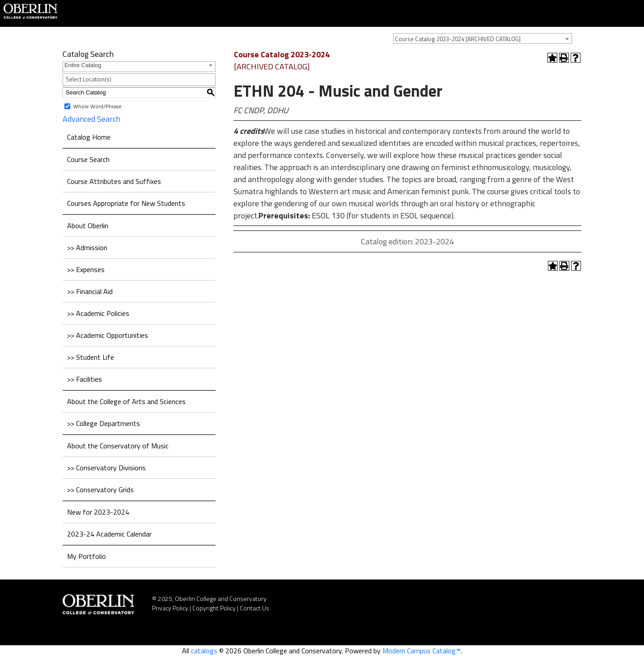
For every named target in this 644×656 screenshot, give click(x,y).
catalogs (204, 651)
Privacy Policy (170, 608)
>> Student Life (91, 357)
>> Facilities (85, 379)
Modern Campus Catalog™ (422, 651)
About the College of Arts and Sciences (126, 401)
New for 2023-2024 (98, 512)
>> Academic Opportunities (108, 335)
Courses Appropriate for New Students (126, 203)
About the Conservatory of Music (118, 446)
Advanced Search (91, 119)
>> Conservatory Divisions (106, 468)
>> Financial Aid (90, 291)
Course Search (88, 159)
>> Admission (87, 247)
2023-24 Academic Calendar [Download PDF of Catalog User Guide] (109, 534)
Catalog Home (89, 137)
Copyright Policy (214, 608)
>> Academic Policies (98, 313)
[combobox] (483, 38)
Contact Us (254, 608)
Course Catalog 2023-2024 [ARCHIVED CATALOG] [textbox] (458, 39)
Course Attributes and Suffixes (114, 181)
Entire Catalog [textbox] (83, 65)
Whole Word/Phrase (97, 106)
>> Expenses (86, 269)
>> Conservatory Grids (100, 490)
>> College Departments (104, 423)
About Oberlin (88, 226)
